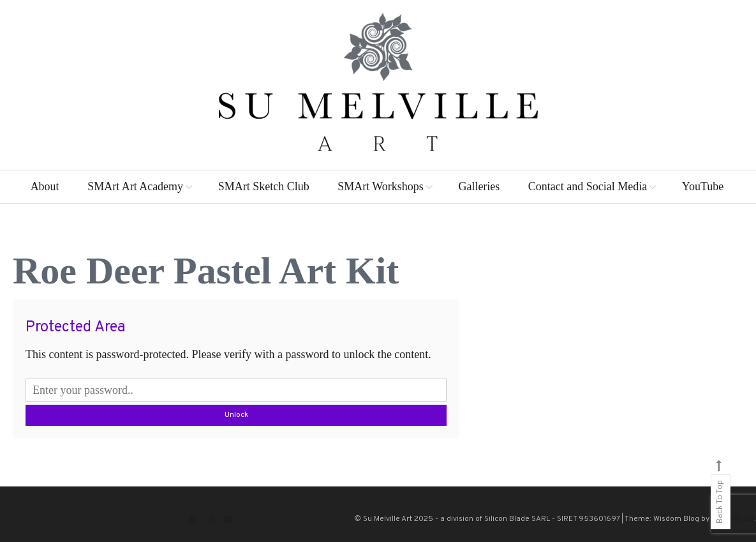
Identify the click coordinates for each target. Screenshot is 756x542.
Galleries (479, 186)
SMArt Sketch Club (264, 186)
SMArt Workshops (381, 186)
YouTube (703, 186)
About (45, 186)
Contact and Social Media (588, 186)
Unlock (236, 415)
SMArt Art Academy (135, 186)
